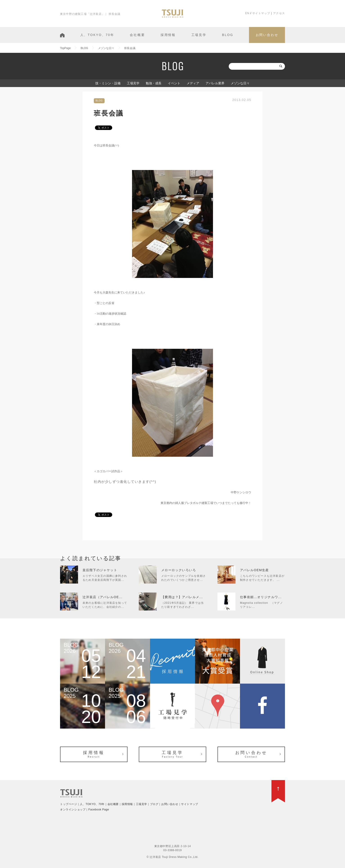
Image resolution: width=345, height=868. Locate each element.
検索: (224, 66)
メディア (193, 83)
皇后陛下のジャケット (100, 570)
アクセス (279, 13)
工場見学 (199, 35)
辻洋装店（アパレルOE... (103, 597)
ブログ (154, 804)
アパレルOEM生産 (254, 570)
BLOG (228, 35)
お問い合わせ (267, 35)
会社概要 (137, 35)
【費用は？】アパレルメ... (182, 597)
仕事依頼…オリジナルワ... (261, 597)
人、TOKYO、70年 (97, 35)
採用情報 (168, 35)
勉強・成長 (154, 83)
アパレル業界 (215, 83)
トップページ (69, 804)
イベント (174, 83)
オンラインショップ (73, 810)
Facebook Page (99, 810)
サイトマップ (261, 13)
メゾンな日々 (240, 83)
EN (247, 13)
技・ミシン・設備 (108, 83)
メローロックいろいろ (179, 570)
